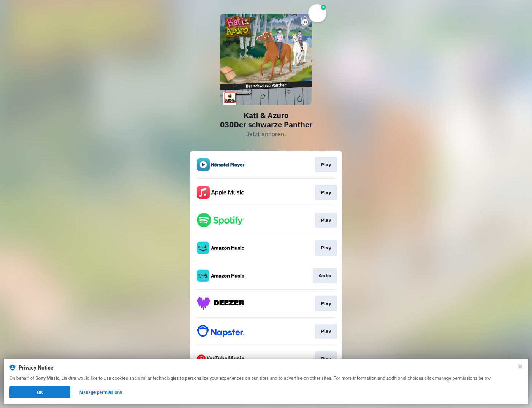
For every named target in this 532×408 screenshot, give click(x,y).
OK (40, 392)
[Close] (520, 367)
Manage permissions (101, 392)
